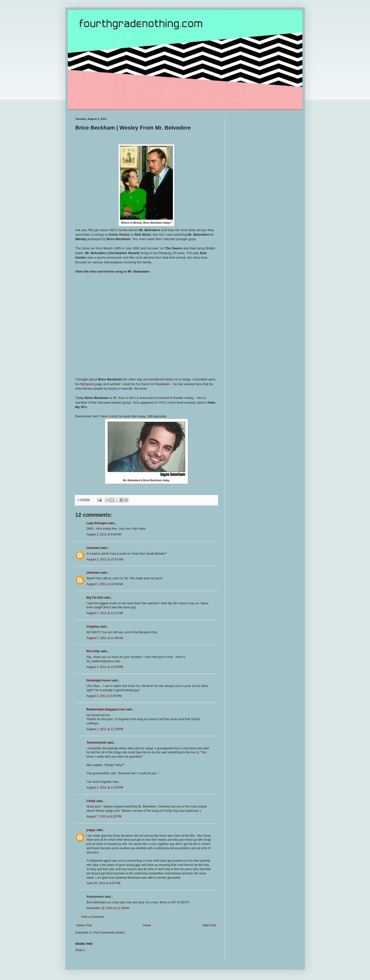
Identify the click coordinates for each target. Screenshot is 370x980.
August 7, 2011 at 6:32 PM (104, 817)
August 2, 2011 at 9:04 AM (104, 534)
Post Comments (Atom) (109, 933)
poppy (91, 830)
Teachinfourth (96, 743)
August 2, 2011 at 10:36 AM (105, 584)
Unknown (93, 548)
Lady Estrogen (97, 523)
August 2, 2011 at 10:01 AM (105, 559)
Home (147, 925)
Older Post (209, 925)
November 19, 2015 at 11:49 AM (108, 908)
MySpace (88, 384)
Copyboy (93, 627)
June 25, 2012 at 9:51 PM (104, 883)
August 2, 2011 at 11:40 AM (105, 638)
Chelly (91, 801)
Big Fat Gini (95, 598)
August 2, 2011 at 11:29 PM (105, 729)
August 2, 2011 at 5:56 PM (104, 696)
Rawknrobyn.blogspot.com (106, 709)
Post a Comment (93, 917)
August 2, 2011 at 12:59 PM (105, 667)
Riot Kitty (93, 651)
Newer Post (84, 925)
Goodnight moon (99, 680)
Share (79, 950)
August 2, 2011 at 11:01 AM (105, 613)
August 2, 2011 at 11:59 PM (105, 788)
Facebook (162, 384)
